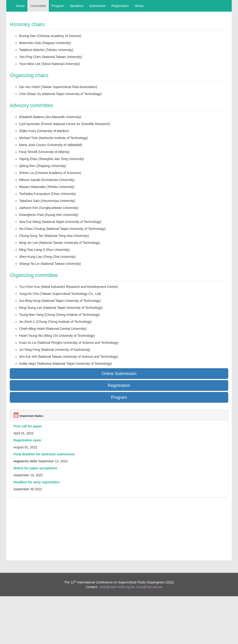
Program (58, 6)
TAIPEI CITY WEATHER (119, 520)
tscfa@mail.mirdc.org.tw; (117, 587)
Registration (120, 6)
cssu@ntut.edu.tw (149, 587)
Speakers (77, 6)
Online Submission (119, 374)
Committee (38, 6)
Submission (97, 6)
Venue (139, 6)
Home (20, 6)
